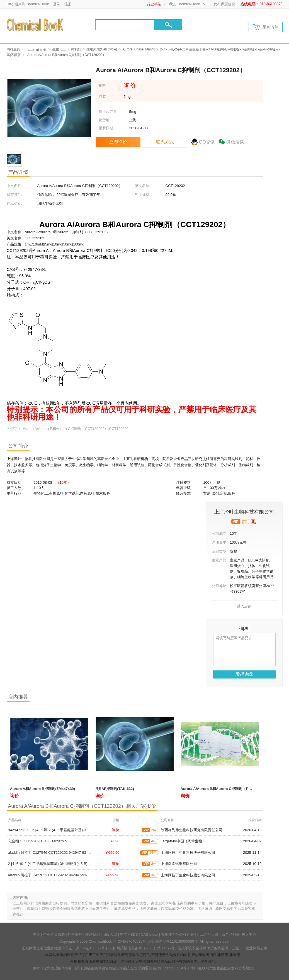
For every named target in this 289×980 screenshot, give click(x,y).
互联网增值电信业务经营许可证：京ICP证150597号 (63, 948)
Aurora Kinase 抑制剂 (138, 49)
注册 (68, 4)
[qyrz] (253, 522)
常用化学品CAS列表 (178, 934)
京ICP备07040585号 (130, 941)
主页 (37, 934)
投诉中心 (249, 934)
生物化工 (59, 49)
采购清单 (266, 27)
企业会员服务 (54, 934)
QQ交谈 (207, 142)
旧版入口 (110, 934)
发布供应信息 (224, 4)
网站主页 (13, 49)
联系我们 (93, 934)
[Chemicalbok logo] (36, 25)
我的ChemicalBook (184, 4)
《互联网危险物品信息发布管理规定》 (226, 968)
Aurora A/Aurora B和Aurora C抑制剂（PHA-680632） (226, 789)
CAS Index (149, 934)
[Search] (125, 25)
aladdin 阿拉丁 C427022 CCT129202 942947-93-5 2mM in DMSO (61, 875)
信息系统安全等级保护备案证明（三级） (210, 948)
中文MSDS (129, 934)
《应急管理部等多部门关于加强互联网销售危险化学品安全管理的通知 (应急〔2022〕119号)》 (116, 968)
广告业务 (75, 934)
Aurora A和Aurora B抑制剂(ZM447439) (43, 789)
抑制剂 (76, 49)
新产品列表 (231, 934)
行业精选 (154, 4)
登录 (57, 4)
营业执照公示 (256, 948)
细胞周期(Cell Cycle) (102, 49)
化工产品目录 (36, 49)
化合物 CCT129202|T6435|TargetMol (38, 841)
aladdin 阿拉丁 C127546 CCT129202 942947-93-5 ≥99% (54, 853)
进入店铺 (244, 606)
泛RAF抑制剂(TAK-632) (115, 789)
